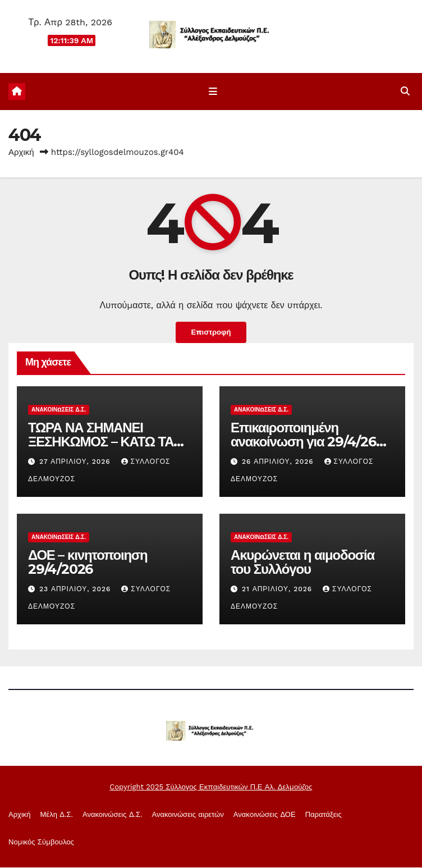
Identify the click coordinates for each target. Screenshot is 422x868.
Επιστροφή (211, 333)
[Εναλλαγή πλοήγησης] (213, 92)
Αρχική (21, 153)
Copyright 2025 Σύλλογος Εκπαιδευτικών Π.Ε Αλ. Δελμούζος (211, 787)
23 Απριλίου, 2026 (76, 590)
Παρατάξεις (324, 815)
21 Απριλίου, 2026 (278, 590)
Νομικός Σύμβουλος (41, 843)
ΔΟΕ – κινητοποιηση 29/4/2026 (88, 563)
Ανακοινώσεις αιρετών (188, 815)
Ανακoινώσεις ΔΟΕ (265, 815)
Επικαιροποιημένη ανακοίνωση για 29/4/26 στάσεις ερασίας (303, 442)
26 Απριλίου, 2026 (279, 462)
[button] (405, 92)
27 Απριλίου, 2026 (76, 462)
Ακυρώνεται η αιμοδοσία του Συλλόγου (302, 563)
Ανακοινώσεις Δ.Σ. (59, 410)
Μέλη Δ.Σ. (57, 815)
